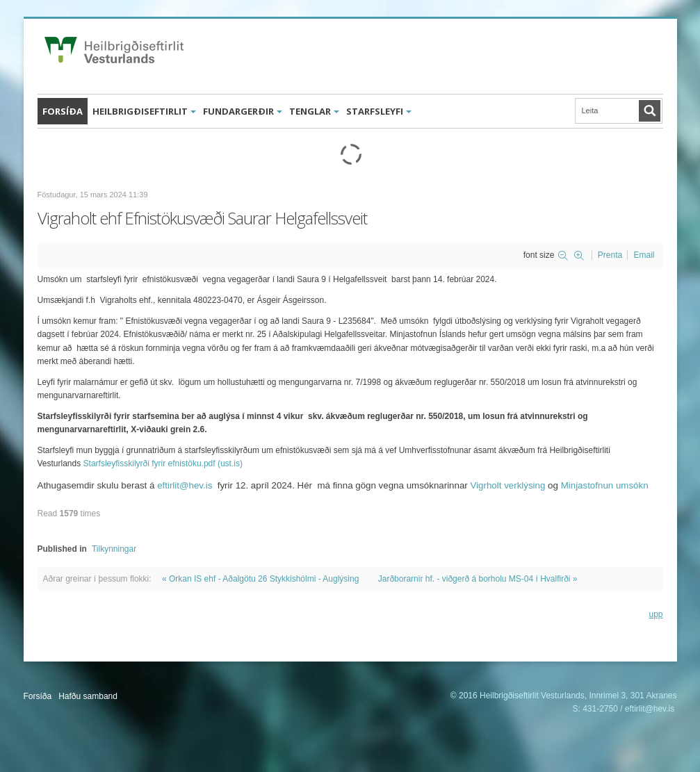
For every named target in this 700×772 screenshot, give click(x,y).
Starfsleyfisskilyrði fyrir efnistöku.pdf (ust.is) (163, 463)
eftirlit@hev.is (185, 485)
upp (656, 614)
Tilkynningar (114, 549)
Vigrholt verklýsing (508, 485)
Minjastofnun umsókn (605, 485)
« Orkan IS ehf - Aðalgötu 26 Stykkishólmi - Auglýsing (260, 579)
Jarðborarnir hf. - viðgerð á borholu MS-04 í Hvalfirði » (478, 579)
